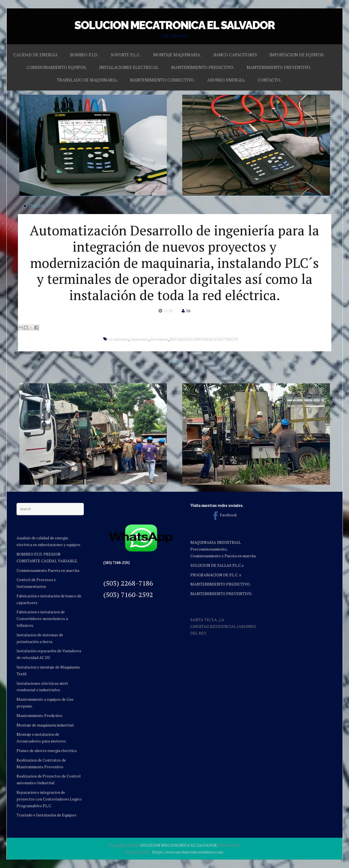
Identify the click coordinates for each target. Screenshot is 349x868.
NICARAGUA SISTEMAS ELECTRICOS (204, 339)
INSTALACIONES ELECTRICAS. (129, 67)
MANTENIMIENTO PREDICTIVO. (203, 67)
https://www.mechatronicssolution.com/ (188, 852)
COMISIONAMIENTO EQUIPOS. (57, 67)
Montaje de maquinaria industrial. (46, 725)
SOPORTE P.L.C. (126, 55)
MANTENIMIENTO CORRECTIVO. (162, 80)
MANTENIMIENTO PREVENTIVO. (279, 67)
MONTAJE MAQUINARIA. (177, 55)
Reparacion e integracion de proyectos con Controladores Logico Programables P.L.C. (49, 799)
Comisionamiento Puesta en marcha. (48, 570)
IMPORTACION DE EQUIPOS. (297, 55)
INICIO (36, 206)
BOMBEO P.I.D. (84, 55)
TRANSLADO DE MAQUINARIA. (87, 80)
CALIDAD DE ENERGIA (36, 55)
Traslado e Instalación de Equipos (46, 815)
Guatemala (140, 339)
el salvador (119, 339)
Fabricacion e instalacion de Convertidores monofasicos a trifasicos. (42, 618)
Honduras (160, 339)
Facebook (224, 515)
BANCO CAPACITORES (235, 55)
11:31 (168, 311)
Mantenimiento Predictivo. (40, 715)
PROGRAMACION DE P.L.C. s (216, 575)
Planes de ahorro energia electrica (47, 750)
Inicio (174, 361)
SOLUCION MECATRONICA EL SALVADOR (174, 25)
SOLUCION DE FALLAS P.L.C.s (217, 565)
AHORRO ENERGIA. (226, 80)
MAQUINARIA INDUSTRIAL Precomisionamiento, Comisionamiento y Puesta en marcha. (223, 549)
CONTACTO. (269, 80)
